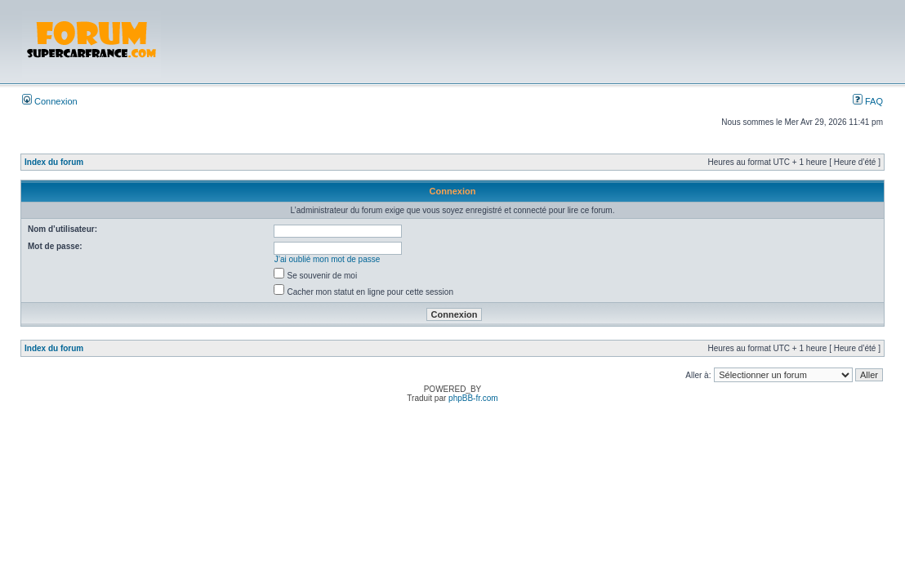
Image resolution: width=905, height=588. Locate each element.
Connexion (50, 101)
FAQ (868, 101)
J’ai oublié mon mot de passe (328, 259)
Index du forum (54, 162)
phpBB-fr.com (473, 398)
